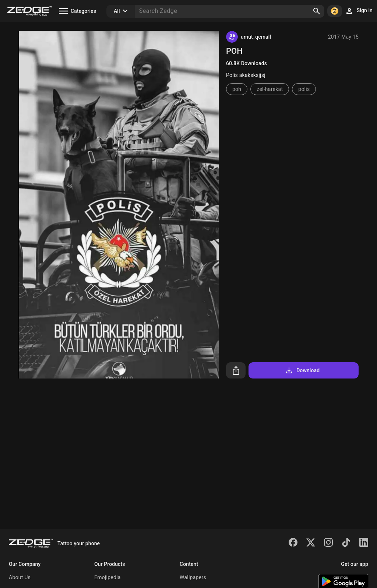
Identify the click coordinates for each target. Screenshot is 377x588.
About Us (20, 577)
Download (302, 370)
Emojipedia (108, 577)
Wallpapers (193, 577)
